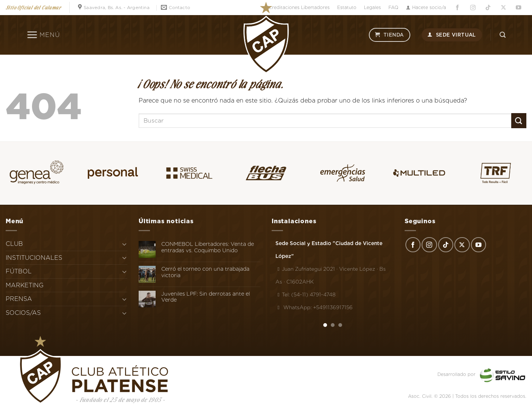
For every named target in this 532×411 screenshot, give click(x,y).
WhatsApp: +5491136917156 (314, 307)
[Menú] (43, 35)
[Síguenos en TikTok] (488, 8)
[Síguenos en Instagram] (473, 8)
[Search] (503, 35)
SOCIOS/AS (23, 313)
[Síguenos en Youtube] (519, 8)
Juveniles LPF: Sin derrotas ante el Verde (206, 297)
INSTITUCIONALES (34, 258)
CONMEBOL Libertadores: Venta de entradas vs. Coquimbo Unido (208, 247)
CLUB (14, 244)
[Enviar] (519, 120)
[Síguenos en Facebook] (457, 8)
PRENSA (19, 299)
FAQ (393, 7)
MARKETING (25, 285)
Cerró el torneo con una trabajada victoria (205, 272)
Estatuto (347, 7)
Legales (372, 7)
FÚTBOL (19, 271)
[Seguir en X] (503, 8)
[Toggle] (124, 244)
